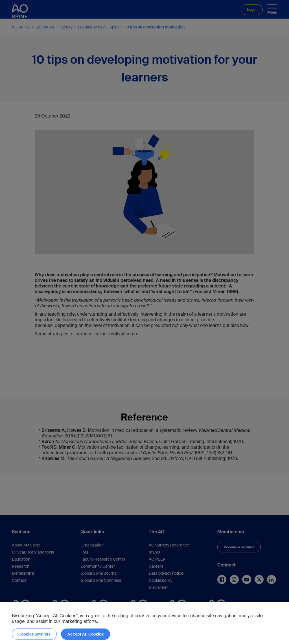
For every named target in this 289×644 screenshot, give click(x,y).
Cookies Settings (34, 634)
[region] (144, 623)
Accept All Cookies (86, 634)
